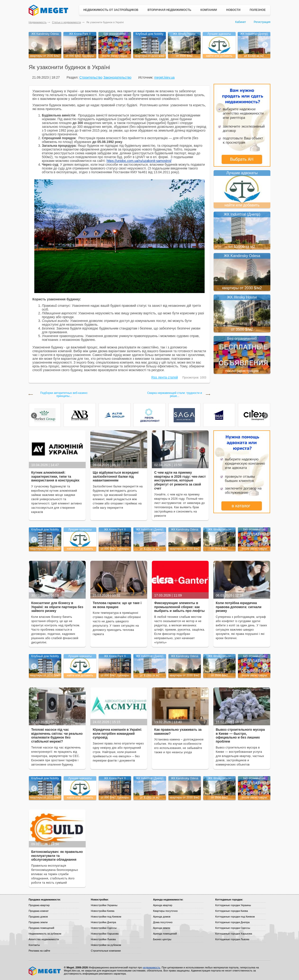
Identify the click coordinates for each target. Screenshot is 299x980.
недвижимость (151, 967)
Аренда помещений (165, 934)
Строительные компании (106, 951)
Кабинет (241, 22)
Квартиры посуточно (165, 911)
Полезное (258, 10)
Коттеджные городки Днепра (232, 922)
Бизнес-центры (162, 939)
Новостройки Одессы (104, 928)
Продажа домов (38, 917)
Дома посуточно (163, 922)
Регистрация (262, 22)
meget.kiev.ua (164, 77)
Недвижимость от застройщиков (111, 10)
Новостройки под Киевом (106, 917)
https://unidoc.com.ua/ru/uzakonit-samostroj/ (139, 161)
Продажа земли (38, 922)
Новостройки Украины (104, 905)
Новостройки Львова (103, 939)
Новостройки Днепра (103, 922)
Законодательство (117, 77)
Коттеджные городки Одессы (233, 928)
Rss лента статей (165, 377)
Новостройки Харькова (105, 934)
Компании (209, 10)
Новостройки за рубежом (106, 945)
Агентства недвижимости (44, 939)
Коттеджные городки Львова (232, 939)
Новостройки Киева (103, 911)
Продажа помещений (41, 928)
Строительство (91, 77)
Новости (233, 10)
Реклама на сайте (39, 951)
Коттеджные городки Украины (233, 905)
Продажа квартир (39, 905)
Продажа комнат (39, 911)
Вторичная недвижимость (169, 10)
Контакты (34, 945)
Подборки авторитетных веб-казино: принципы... (64, 395)
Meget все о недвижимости (45, 971)
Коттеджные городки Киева (232, 911)
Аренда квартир (163, 905)
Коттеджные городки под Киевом (235, 917)
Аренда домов (162, 917)
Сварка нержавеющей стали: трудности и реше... (174, 395)
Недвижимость (38, 22)
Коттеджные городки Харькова (234, 934)
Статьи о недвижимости (66, 22)
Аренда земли (162, 928)
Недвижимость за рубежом (45, 934)
